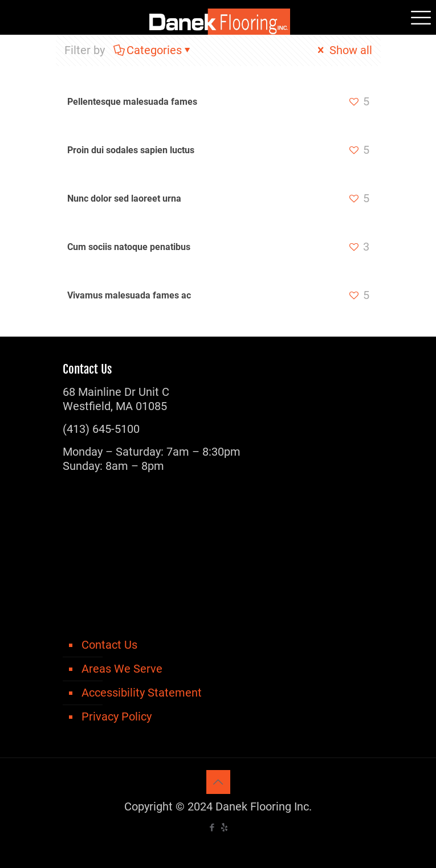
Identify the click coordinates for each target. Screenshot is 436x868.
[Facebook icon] (212, 828)
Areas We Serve (122, 669)
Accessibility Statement (142, 693)
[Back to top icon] (218, 782)
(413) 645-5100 (101, 429)
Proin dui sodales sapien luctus (131, 150)
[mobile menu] (421, 17)
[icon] (224, 828)
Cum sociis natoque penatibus (129, 247)
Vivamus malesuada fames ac (129, 295)
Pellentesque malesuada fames (132, 102)
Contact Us (109, 645)
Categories (153, 50)
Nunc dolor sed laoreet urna (124, 198)
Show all (344, 50)
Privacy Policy (117, 716)
